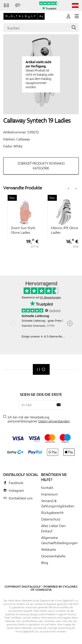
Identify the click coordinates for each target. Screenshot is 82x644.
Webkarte (49, 549)
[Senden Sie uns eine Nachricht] (18, 5)
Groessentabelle (53, 556)
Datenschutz (51, 519)
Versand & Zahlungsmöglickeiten (58, 503)
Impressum (50, 494)
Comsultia (44, 590)
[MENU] (77, 16)
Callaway (23, 139)
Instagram (16, 490)
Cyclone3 (70, 587)
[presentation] (68, 188)
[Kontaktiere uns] (6, 5)
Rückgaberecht (52, 513)
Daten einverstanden (54, 421)
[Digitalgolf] (41, 369)
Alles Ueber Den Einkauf (53, 528)
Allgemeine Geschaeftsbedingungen (59, 540)
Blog (45, 563)
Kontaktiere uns (21, 498)
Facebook (16, 483)
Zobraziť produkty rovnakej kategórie (41, 166)
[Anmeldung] (68, 16)
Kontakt (47, 488)
